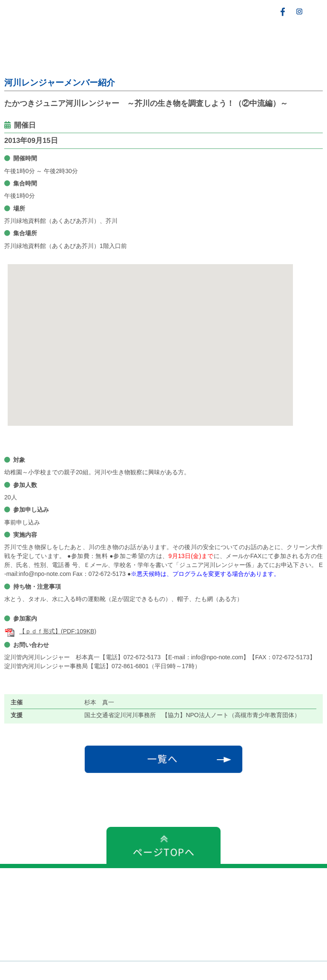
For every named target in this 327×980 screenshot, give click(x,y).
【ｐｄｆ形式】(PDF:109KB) (50, 631)
